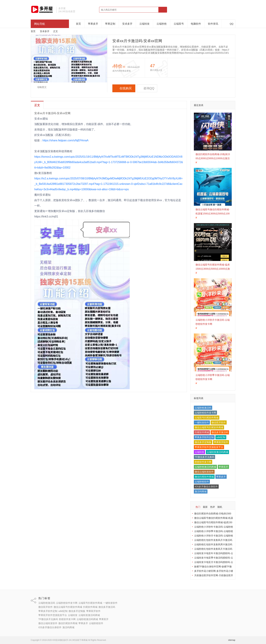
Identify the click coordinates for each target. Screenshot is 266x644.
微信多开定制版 (203, 442)
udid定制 (221, 437)
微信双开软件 (219, 422)
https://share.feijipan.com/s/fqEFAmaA (65, 140)
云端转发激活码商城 (217, 452)
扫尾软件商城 (202, 432)
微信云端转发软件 (204, 472)
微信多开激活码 (220, 432)
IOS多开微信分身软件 (206, 487)
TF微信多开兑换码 (204, 457)
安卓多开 (127, 24)
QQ (230, 24)
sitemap (232, 640)
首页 (78, 24)
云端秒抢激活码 (203, 408)
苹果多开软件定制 (204, 437)
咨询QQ (147, 88)
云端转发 (144, 24)
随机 (220, 507)
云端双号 (179, 24)
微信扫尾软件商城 (204, 477)
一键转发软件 (202, 422)
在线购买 (124, 88)
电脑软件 (196, 24)
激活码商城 (201, 491)
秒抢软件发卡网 (203, 462)
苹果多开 (93, 24)
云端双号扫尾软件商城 (207, 418)
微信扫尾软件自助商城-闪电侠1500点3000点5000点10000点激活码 (213, 158)
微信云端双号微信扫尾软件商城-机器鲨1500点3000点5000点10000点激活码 (213, 214)
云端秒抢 (162, 24)
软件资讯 (213, 24)
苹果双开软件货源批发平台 (209, 447)
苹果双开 (223, 467)
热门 (198, 507)
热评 (213, 507)
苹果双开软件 (221, 442)
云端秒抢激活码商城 (205, 467)
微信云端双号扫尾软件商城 (209, 427)
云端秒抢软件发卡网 (205, 413)
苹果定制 (110, 24)
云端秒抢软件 (202, 482)
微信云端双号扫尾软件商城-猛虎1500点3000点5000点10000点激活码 (213, 269)
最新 (205, 507)
